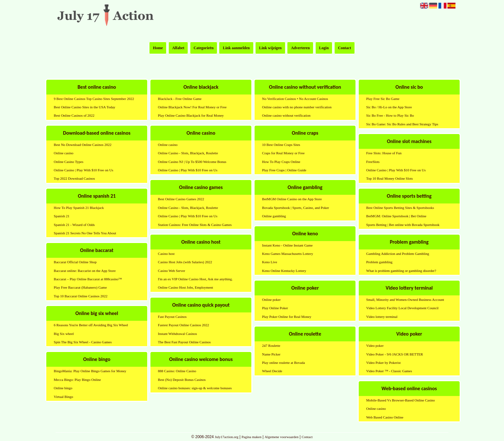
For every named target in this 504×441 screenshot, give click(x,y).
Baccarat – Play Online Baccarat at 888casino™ (88, 279)
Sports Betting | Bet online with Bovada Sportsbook (403, 225)
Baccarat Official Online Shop (75, 262)
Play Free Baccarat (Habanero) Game (80, 287)
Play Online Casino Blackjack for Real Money (191, 115)
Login (324, 48)
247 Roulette (271, 346)
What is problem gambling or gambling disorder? (401, 271)
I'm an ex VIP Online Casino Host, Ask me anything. (195, 279)
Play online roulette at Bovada (283, 363)
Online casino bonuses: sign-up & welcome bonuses (195, 388)
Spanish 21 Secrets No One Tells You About (85, 233)
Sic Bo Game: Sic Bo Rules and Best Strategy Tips (402, 124)
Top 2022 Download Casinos (74, 178)
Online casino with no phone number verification (297, 107)
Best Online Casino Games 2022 (181, 199)
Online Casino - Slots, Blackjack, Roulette (188, 153)
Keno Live (270, 262)
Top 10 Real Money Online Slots (389, 178)
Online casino (63, 153)
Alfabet (178, 48)
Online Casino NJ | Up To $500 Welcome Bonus (192, 162)
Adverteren (300, 48)
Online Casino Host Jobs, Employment (185, 287)
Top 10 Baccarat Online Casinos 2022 (81, 296)
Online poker (271, 300)
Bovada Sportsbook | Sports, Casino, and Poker (295, 208)
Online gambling (274, 216)
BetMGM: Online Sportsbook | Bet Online (396, 216)
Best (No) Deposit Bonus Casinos (182, 380)
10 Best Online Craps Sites (281, 145)
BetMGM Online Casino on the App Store (292, 199)
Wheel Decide (272, 371)
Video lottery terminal (382, 317)
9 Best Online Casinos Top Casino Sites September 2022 (94, 99)
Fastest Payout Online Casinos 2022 (183, 325)
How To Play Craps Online (281, 162)
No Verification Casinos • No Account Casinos (295, 99)
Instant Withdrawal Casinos (177, 334)
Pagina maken (251, 437)
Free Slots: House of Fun (384, 153)
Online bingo (63, 388)
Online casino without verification (286, 115)
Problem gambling (379, 262)
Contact (345, 48)
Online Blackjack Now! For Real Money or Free (192, 107)
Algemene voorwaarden (281, 437)
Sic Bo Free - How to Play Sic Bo (390, 115)
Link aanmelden (236, 48)
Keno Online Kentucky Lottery (284, 271)
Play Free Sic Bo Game (383, 99)
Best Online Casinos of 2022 (74, 115)
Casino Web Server (171, 271)
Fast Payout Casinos (172, 317)
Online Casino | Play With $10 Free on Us (83, 170)
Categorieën (203, 48)
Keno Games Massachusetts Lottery (288, 254)
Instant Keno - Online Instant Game (287, 245)
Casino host (166, 254)
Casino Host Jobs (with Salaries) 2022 (185, 262)
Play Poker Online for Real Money (287, 317)
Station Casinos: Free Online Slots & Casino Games (195, 225)
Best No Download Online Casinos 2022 (82, 145)
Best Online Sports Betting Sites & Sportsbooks (400, 208)
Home (158, 48)
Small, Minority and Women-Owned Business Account (405, 300)
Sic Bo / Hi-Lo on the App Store (389, 107)
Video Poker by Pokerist (383, 363)
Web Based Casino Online (385, 417)
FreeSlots (373, 162)
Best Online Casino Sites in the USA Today (84, 107)
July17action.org (226, 437)
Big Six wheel (64, 334)
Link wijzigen (270, 48)
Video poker (375, 346)
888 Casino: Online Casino (177, 371)
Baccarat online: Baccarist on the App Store (85, 271)
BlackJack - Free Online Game (180, 99)
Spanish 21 (62, 216)
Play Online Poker (275, 308)
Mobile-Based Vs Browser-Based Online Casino (400, 400)
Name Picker (271, 354)
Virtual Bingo (63, 397)
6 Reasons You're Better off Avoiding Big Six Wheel (91, 325)
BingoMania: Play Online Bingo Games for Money (90, 371)
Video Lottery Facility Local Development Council (402, 308)
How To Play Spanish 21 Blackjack (79, 208)
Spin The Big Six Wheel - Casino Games (83, 342)
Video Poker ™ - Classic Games (389, 371)
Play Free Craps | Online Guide (284, 170)
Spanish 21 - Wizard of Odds (74, 225)
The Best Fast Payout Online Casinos (184, 342)
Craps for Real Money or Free (283, 153)
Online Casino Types (68, 162)
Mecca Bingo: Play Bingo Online (77, 380)
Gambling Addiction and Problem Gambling (398, 254)
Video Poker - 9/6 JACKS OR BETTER (395, 354)
